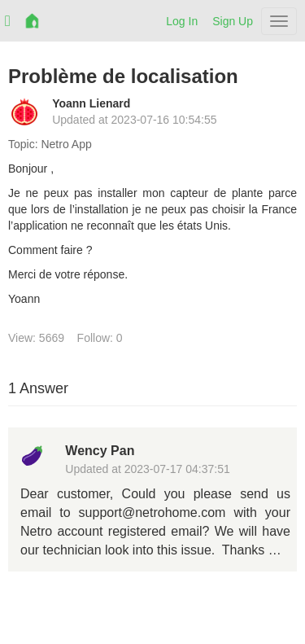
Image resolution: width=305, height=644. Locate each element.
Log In (182, 21)
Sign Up (233, 21)
